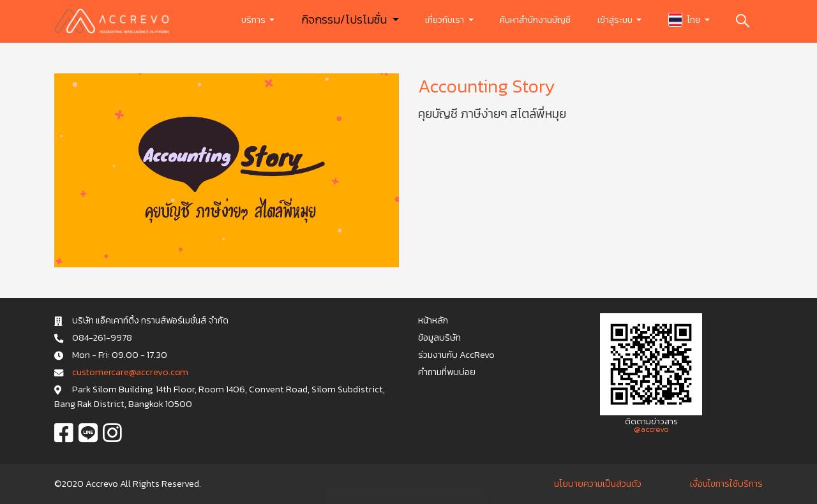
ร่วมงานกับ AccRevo (456, 355)
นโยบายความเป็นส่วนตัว (598, 484)
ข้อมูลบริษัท (439, 337)
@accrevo (651, 429)
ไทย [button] (685, 20)
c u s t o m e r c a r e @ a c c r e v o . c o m (130, 372)
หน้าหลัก (433, 320)
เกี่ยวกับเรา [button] (446, 20)
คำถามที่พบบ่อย (447, 372)
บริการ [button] (254, 20)
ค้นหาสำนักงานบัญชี (535, 20)
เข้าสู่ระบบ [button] (616, 20)
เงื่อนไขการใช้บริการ (726, 484)
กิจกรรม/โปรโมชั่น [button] (345, 19)
